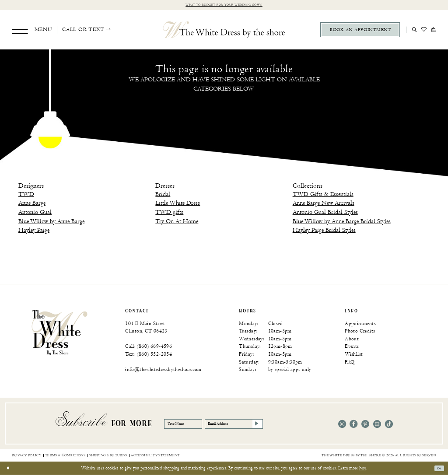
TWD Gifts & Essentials (323, 195)
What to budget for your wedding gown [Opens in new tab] (224, 5)
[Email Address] (258, 425)
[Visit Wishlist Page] (424, 31)
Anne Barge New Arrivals (324, 204)
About (352, 340)
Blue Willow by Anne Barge (51, 222)
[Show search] (415, 31)
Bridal (163, 195)
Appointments (360, 324)
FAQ (350, 363)
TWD (26, 195)
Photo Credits (360, 332)
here (363, 469)
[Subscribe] (291, 425)
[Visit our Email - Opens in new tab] (377, 425)
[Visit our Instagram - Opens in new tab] (342, 425)
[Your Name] (190, 425)
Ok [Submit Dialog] (437, 469)
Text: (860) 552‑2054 (149, 355)
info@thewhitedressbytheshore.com (163, 371)
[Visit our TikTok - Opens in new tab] (389, 425)
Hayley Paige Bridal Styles (324, 231)
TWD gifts (169, 213)
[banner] (59, 333)
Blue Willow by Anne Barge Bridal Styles (342, 222)
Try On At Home (177, 222)
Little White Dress (178, 204)
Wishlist (354, 355)
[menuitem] (32, 31)
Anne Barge (32, 204)
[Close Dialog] (9, 469)
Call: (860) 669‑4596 (149, 348)
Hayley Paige (34, 231)
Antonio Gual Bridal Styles (325, 213)
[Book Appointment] (360, 31)
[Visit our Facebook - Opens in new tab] (353, 425)
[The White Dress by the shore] (224, 31)
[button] (32, 31)
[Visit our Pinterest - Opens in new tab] (365, 425)
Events (352, 348)
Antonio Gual (35, 213)
